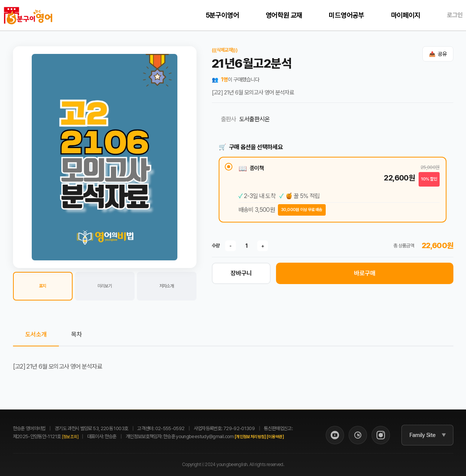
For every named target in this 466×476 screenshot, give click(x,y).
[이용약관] (275, 437)
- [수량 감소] (231, 246)
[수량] (247, 246)
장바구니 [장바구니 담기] (241, 273)
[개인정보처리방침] (250, 437)
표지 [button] (43, 286)
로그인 (455, 15)
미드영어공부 (346, 15)
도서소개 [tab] (36, 334)
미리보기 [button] (105, 286)
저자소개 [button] (166, 286)
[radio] (333, 190)
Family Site (423, 435)
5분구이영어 (222, 15)
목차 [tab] (76, 334)
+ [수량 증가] (263, 246)
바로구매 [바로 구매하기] (365, 273)
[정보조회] (70, 437)
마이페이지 (406, 15)
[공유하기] (438, 54)
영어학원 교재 (284, 15)
